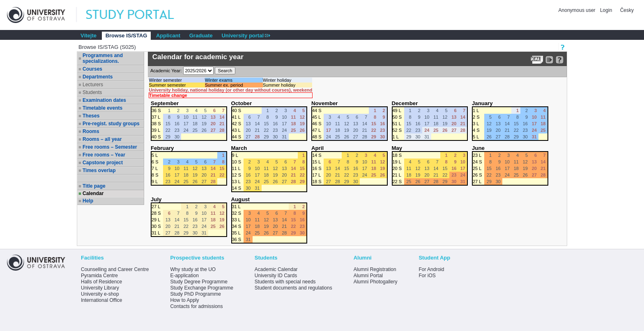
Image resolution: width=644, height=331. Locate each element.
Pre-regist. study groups (111, 124)
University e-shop (100, 294)
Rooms (91, 131)
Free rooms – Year (104, 155)
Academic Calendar (276, 269)
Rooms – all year (102, 139)
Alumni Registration (375, 269)
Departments (98, 77)
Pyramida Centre (99, 276)
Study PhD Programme (195, 294)
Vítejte (89, 36)
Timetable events (102, 108)
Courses (92, 69)
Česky (627, 10)
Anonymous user (578, 10)
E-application (184, 276)
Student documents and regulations (293, 288)
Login (606, 10)
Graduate (201, 36)
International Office (102, 300)
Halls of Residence (101, 282)
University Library (100, 288)
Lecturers (93, 85)
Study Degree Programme (199, 282)
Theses (91, 116)
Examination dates (104, 100)
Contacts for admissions (196, 306)
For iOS (427, 276)
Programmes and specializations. (103, 58)
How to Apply (184, 300)
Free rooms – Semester (110, 147)
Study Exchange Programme (201, 288)
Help (88, 201)
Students (92, 92)
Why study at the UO (193, 269)
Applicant (168, 36)
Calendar (93, 193)
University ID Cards (276, 276)
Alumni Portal (368, 276)
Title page (94, 186)
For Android (431, 269)
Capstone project (103, 163)
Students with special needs (285, 282)
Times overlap (99, 170)
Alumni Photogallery (376, 282)
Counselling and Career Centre (115, 269)
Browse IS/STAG (126, 36)
